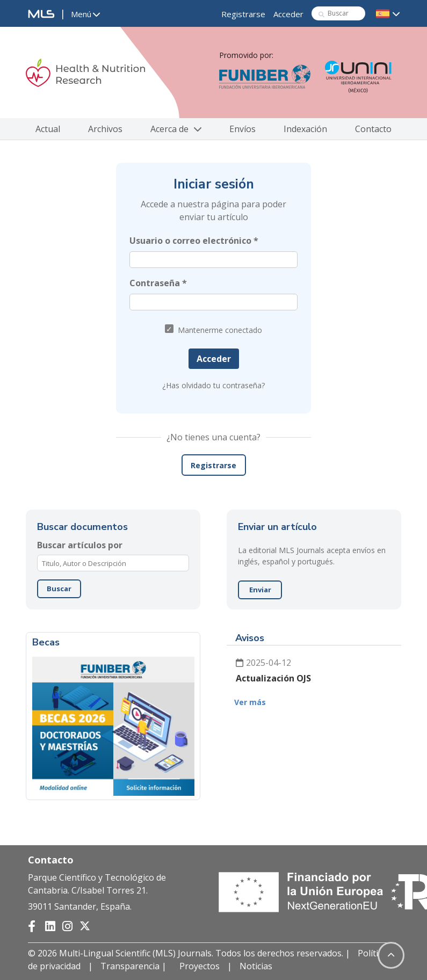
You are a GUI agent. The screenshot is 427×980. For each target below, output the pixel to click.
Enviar (260, 590)
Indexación (305, 129)
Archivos (105, 129)
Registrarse (243, 14)
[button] (86, 14)
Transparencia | (135, 966)
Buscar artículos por (80, 545)
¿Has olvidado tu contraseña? (213, 385)
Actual (48, 129)
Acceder (288, 14)
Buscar (59, 589)
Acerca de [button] (176, 129)
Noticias (256, 966)
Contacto (373, 129)
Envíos (243, 129)
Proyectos (200, 966)
